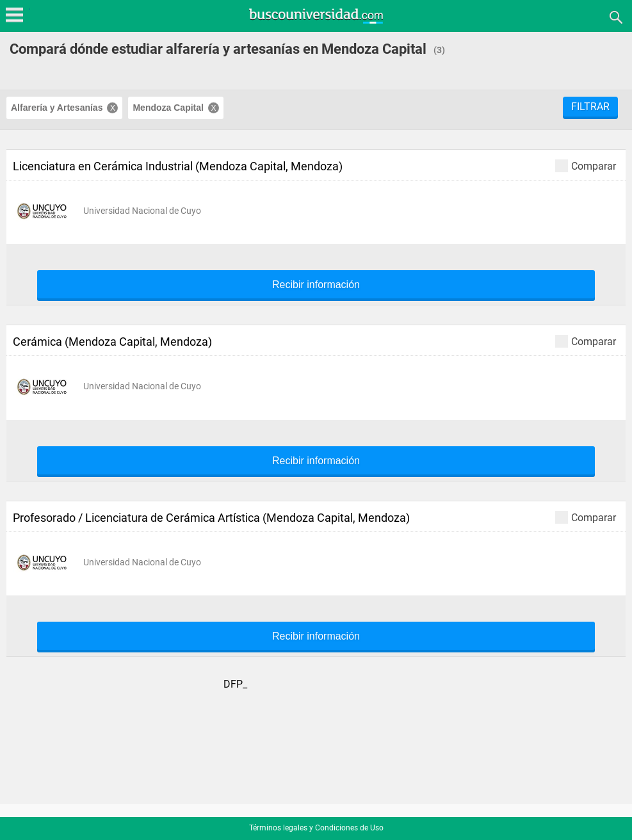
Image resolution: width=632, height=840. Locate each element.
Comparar (586, 166)
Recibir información (316, 285)
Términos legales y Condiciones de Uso (316, 828)
